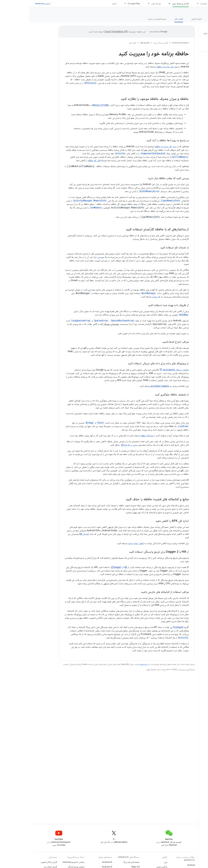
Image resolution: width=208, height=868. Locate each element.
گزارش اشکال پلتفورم (19, 862)
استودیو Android (14, 3)
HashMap (154, 315)
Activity (91, 153)
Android (162, 865)
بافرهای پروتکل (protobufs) (146, 370)
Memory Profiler (71, 105)
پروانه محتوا (114, 664)
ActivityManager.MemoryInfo (61, 201)
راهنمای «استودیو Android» (44, 862)
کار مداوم (127, 297)
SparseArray (72, 321)
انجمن (85, 3)
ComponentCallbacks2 (124, 153)
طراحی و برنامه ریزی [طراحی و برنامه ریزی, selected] (151, 3)
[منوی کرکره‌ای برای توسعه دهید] (118, 3)
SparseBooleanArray (93, 321)
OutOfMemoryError (120, 191)
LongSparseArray (51, 321)
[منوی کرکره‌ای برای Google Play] (94, 3)
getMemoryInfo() (141, 201)
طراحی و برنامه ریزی (131, 43)
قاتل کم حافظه (65, 160)
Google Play (104, 3)
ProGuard (149, 627)
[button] (189, 38)
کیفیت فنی (103, 43)
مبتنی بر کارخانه (101, 445)
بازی (136, 862)
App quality (197, 12)
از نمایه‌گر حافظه (118, 436)
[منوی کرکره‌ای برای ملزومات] (167, 3)
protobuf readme (131, 386)
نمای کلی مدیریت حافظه (137, 67)
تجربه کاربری (167, 19)
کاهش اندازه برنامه (107, 543)
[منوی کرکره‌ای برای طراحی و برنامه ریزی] (139, 3)
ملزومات (174, 3)
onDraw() (154, 426)
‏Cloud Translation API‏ (87, 32)
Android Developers (151, 43)
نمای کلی (201, 19)
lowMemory (67, 208)
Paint (71, 423)
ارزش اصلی (185, 19)
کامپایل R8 (55, 534)
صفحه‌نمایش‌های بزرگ (102, 862)
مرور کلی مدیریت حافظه (136, 146)
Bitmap (60, 423)
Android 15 (78, 862)
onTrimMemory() (150, 157)
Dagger (88, 567)
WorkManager (119, 293)
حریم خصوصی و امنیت (128, 19)
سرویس (71, 257)
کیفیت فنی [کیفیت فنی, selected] (149, 19)
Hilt (96, 567)
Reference (61, 83)
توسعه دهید (127, 3)
